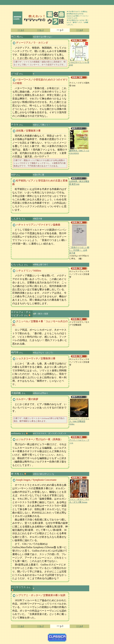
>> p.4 (80, 30)
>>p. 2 (40, 30)
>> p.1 (21, 30)
